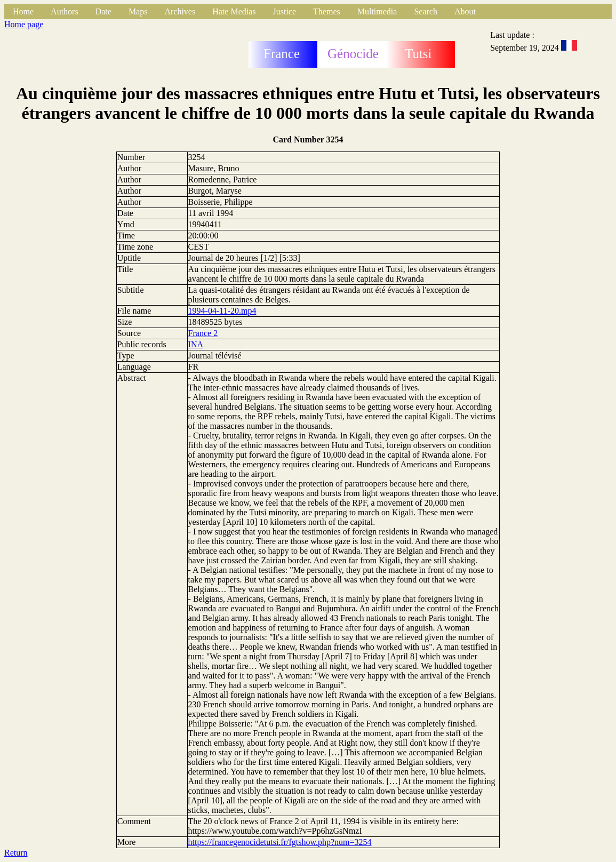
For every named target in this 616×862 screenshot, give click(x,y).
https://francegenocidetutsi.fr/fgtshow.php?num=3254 (280, 842)
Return (16, 853)
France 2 (203, 333)
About (465, 11)
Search (426, 11)
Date (103, 11)
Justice (285, 11)
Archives (180, 11)
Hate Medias (234, 11)
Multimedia (377, 11)
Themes (327, 11)
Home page (24, 24)
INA (196, 344)
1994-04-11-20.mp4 (222, 311)
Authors (65, 11)
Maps (138, 11)
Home (23, 11)
